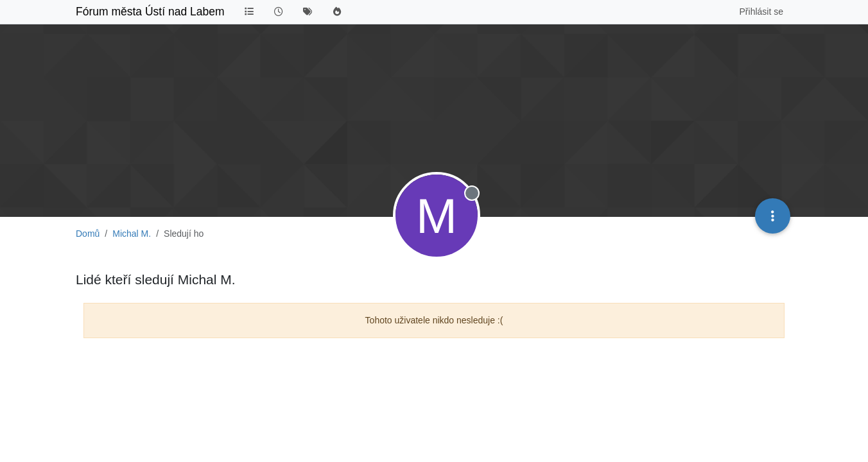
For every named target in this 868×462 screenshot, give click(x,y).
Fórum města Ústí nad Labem (150, 12)
